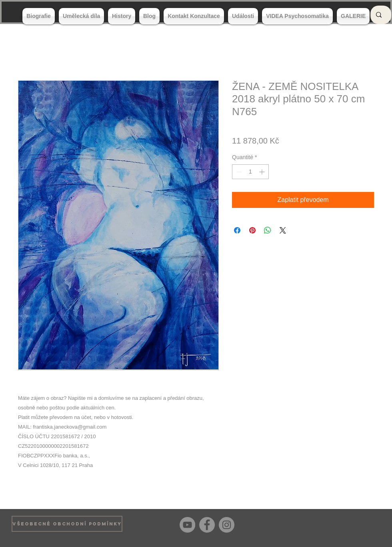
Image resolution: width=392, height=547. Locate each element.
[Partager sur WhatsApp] (268, 230)
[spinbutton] (250, 172)
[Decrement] (238, 172)
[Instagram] (227, 525)
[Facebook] (207, 525)
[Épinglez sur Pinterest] (252, 230)
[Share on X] (283, 230)
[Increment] (263, 172)
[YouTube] (187, 525)
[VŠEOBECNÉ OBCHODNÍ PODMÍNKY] (67, 524)
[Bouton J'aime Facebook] (368, 524)
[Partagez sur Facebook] (237, 230)
